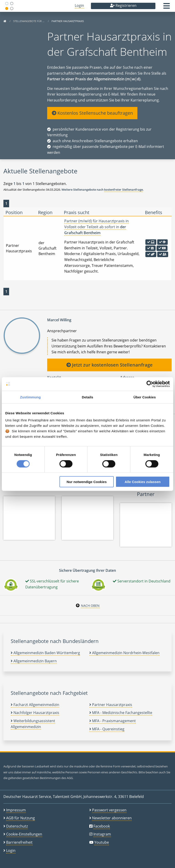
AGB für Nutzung (21, 818)
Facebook (102, 826)
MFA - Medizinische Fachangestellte (121, 713)
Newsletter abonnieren (112, 818)
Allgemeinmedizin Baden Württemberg (45, 653)
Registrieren (123, 5)
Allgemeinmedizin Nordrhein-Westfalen (124, 653)
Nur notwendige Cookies (87, 482)
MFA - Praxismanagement (113, 721)
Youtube (102, 842)
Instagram (102, 834)
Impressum (16, 810)
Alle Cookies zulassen (143, 482)
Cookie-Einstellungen (24, 834)
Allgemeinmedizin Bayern (34, 661)
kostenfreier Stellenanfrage (124, 190)
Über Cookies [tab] (145, 397)
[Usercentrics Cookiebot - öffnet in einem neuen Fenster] (150, 384)
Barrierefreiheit (19, 842)
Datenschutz (17, 826)
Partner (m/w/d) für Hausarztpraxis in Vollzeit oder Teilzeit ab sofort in (97, 227)
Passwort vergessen (109, 810)
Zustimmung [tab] (30, 397)
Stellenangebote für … (29, 21)
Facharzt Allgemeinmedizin (35, 705)
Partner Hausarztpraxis (111, 705)
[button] (167, 7)
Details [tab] (87, 397)
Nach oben (90, 606)
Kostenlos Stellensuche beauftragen (92, 113)
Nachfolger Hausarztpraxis (35, 713)
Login (79, 5)
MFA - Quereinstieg (107, 729)
